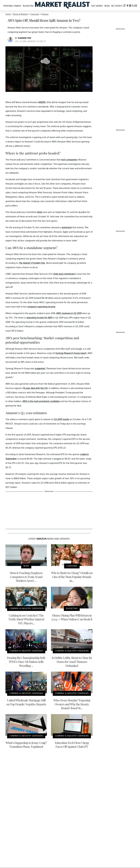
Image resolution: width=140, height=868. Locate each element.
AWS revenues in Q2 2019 (69, 313)
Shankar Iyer (24, 38)
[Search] (125, 5)
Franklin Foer (32, 263)
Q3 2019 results (61, 419)
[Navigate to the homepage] (62, 5)
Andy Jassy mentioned (64, 274)
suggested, (40, 368)
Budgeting (28, 6)
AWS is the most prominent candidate (41, 401)
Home (8, 14)
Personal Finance (12, 6)
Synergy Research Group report (71, 353)
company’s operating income (41, 307)
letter (40, 212)
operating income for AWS (40, 318)
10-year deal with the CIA (35, 388)
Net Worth (117, 6)
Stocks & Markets (21, 14)
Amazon (45, 14)
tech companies (69, 160)
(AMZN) (42, 102)
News (107, 6)
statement (67, 227)
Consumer (35, 14)
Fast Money (97, 6)
